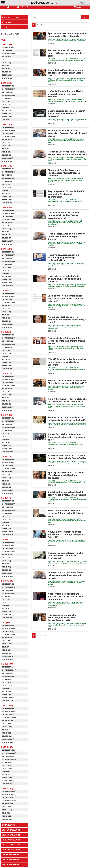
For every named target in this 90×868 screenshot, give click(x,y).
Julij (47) (6, 267)
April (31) (6, 69)
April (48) (6, 276)
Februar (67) (8, 573)
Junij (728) (7, 810)
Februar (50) (7, 283)
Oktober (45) (8, 383)
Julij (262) (7, 765)
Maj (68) (6, 481)
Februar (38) (7, 365)
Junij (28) (6, 104)
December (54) (8, 252)
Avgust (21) (7, 98)
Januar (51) (7, 410)
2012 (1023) (7, 581)
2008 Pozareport (11, 859)
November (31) (8, 89)
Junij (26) (6, 63)
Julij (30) (6, 184)
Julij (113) (7, 682)
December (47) (8, 210)
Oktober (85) (8, 590)
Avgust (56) (7, 430)
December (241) (9, 750)
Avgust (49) (7, 472)
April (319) (7, 691)
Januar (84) (7, 493)
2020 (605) (6, 249)
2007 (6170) (7, 789)
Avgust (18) (7, 347)
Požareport (9, 825)
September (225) (9, 759)
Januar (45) (7, 369)
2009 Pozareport (11, 855)
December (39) (8, 169)
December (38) (8, 376)
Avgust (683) (8, 804)
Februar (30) (7, 75)
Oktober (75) (8, 507)
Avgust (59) (7, 555)
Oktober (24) (8, 341)
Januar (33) (7, 327)
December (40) (8, 86)
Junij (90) (6, 519)
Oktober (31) (7, 50)
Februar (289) (8, 698)
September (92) (9, 635)
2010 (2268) (7, 664)
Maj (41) (6, 190)
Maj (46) (6, 232)
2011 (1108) (7, 623)
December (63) (8, 459)
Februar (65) (7, 490)
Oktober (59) (8, 466)
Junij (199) (7, 727)
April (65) (6, 442)
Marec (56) (7, 279)
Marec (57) (7, 238)
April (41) (6, 235)
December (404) (9, 792)
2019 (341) (6, 291)
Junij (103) (7, 644)
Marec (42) (7, 362)
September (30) (9, 178)
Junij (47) (6, 270)
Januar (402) (8, 784)
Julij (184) (7, 724)
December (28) (8, 335)
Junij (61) (6, 478)
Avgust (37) (7, 223)
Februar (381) (8, 781)
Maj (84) (6, 564)
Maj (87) (6, 647)
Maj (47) (6, 273)
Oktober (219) (8, 715)
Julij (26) (6, 101)
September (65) (9, 552)
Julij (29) (6, 143)
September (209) (9, 718)
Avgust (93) (7, 638)
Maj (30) (6, 149)
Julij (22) (6, 309)
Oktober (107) (8, 673)
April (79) (6, 567)
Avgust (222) (8, 762)
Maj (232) (6, 688)
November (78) (9, 587)
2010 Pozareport (11, 850)
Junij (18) (6, 312)
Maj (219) (6, 730)
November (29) (9, 130)
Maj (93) (6, 605)
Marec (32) (7, 155)
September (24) (9, 344)
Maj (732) (6, 813)
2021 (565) (6, 207)
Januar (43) (7, 202)
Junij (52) (6, 395)
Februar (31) (7, 158)
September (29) (9, 137)
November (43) (8, 297)
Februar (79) (8, 531)
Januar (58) (7, 244)
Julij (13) (6, 350)
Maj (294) (6, 771)
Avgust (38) (7, 389)
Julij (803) (7, 807)
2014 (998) (6, 498)
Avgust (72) (7, 513)
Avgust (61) (7, 596)
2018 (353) (6, 332)
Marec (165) (7, 819)
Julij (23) (6, 60)
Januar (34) (7, 78)
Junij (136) (7, 685)
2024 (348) (6, 83)
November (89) (9, 629)
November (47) (9, 421)
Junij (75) (6, 436)
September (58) (9, 427)
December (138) (8, 667)
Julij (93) (6, 599)
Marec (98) (7, 528)
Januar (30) (7, 120)
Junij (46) (6, 229)
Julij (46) (6, 433)
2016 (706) (6, 415)
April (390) (7, 774)
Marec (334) (7, 694)
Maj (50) (6, 398)
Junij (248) (7, 768)
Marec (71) (7, 487)
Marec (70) (7, 570)
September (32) (9, 95)
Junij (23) (6, 353)
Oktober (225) (8, 756)
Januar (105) (8, 535)
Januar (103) (8, 659)
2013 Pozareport (11, 835)
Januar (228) (8, 742)
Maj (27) (6, 107)
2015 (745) (6, 457)
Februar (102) (8, 615)
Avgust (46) (7, 264)
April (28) (6, 152)
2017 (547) (6, 373)
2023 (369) (6, 124)
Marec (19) (7, 321)
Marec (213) (7, 736)
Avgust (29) (7, 181)
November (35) (8, 172)
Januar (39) (7, 161)
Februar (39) (7, 199)
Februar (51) (7, 241)
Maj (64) (6, 439)
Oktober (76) (8, 549)
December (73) (8, 542)
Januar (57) (7, 286)
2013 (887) (6, 539)
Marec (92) (7, 653)
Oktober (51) (7, 258)
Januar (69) (7, 576)
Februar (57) (8, 449)
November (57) (9, 255)
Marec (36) (7, 196)
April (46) (6, 401)
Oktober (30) (8, 92)
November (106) (9, 670)
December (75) (8, 501)
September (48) (9, 220)
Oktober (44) (8, 216)
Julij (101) (7, 641)
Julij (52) (6, 475)
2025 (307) (6, 44)
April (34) (6, 193)
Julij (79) (6, 558)
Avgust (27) (7, 140)
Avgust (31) (7, 57)
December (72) (8, 584)
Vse (3, 40)
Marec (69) (7, 445)
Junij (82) (6, 561)
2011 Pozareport (11, 845)
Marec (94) (7, 611)
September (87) (9, 676)
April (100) (7, 608)
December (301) (8, 708)
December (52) (8, 418)
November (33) (8, 338)
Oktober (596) (8, 798)
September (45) (9, 261)
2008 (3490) (7, 747)
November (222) (9, 712)
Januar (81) (7, 618)
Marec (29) (7, 113)
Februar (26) (8, 324)
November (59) (8, 463)
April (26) (6, 318)
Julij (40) (6, 226)
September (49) (9, 469)
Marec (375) (7, 778)
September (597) (9, 801)
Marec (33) (7, 72)
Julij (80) (6, 516)
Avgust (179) (8, 721)
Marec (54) (7, 404)
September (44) (9, 386)
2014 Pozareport (11, 830)
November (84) (9, 545)
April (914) (7, 816)
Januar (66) (7, 452)
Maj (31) (6, 356)
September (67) (9, 593)
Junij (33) (6, 146)
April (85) (6, 525)
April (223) (7, 733)
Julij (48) (6, 392)
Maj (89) (6, 522)
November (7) (8, 47)
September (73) (9, 510)
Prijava (83, 3)
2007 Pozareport (11, 864)
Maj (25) (6, 315)
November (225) (9, 753)
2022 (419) (6, 166)
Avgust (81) (7, 679)
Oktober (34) (8, 300)
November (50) (8, 213)
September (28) (9, 54)
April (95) (6, 650)
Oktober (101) (8, 632)
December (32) (8, 127)
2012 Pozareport (11, 840)
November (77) (9, 504)
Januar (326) (8, 701)
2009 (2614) (7, 706)
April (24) (6, 110)
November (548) (9, 795)
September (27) (9, 303)
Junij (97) (6, 602)
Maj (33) (6, 66)
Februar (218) (8, 739)
